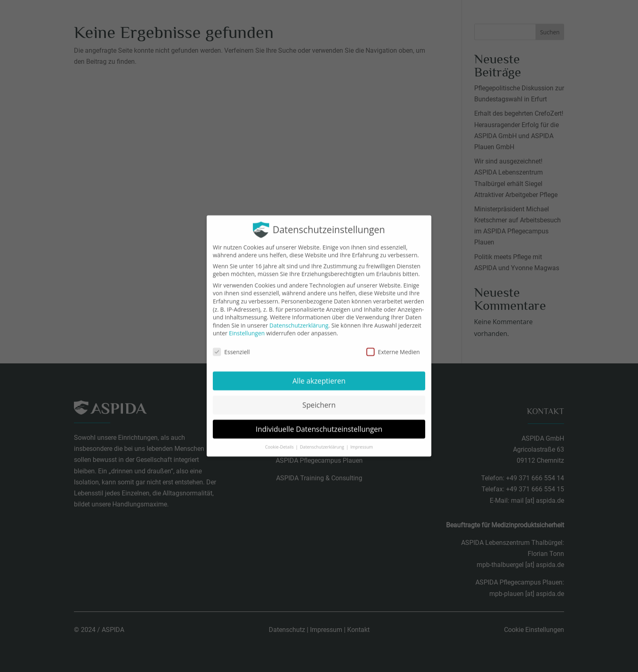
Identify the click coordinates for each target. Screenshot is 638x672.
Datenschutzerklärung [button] (322, 441)
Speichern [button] (319, 399)
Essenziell (231, 346)
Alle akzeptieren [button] (319, 374)
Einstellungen (247, 327)
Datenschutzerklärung (299, 319)
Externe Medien (393, 346)
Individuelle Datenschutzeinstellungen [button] (319, 423)
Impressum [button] (362, 441)
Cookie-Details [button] (280, 441)
